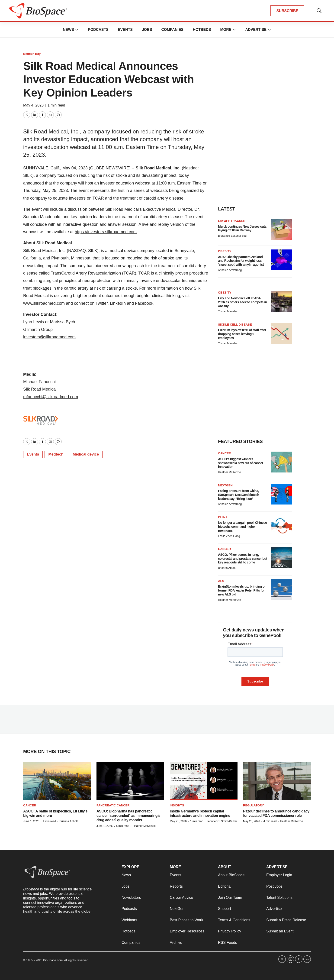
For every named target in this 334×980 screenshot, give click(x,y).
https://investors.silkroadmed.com (106, 232)
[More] (77, 30)
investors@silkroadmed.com (49, 337)
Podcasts (98, 30)
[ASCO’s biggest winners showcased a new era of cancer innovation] (282, 462)
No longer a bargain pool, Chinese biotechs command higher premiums (242, 527)
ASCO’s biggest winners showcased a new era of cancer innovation (241, 463)
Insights (177, 805)
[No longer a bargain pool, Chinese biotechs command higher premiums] (282, 526)
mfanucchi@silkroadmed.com (51, 397)
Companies (172, 30)
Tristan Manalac (228, 311)
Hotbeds (202, 30)
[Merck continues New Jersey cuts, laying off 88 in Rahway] (282, 230)
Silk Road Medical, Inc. (158, 168)
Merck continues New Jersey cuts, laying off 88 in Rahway (243, 228)
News (68, 30)
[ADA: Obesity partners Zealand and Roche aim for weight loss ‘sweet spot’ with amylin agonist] (282, 260)
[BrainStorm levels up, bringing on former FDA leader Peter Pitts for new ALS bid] (282, 590)
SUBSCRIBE (287, 11)
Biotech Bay (32, 54)
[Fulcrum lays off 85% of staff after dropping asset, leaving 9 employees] (282, 333)
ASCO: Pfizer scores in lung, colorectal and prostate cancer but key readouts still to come (243, 559)
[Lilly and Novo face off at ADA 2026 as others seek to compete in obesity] (282, 301)
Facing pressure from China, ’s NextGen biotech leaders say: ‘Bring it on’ (239, 495)
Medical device (86, 454)
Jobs (147, 30)
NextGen (225, 485)
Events (125, 30)
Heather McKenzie (230, 472)
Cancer (225, 453)
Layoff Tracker (232, 221)
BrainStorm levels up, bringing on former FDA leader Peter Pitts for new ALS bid (242, 590)
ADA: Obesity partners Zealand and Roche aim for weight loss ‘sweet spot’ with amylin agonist (241, 261)
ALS (221, 581)
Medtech (56, 454)
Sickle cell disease (235, 325)
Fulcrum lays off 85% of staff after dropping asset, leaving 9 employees (242, 334)
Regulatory (253, 805)
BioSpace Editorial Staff (233, 236)
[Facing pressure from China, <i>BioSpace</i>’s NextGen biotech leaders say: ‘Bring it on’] (282, 494)
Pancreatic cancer (113, 805)
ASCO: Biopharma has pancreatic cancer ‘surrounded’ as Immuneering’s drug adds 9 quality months (128, 816)
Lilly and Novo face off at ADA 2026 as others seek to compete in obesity (242, 302)
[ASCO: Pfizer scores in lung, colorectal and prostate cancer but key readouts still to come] (282, 558)
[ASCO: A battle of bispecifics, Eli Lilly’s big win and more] (57, 781)
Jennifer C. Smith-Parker (222, 821)
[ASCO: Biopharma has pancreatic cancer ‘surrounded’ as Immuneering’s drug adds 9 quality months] (130, 781)
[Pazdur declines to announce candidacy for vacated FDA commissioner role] (277, 781)
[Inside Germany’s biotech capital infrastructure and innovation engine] (204, 781)
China (223, 517)
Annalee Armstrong (230, 270)
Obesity (225, 251)
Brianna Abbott (227, 568)
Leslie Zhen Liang (229, 536)
